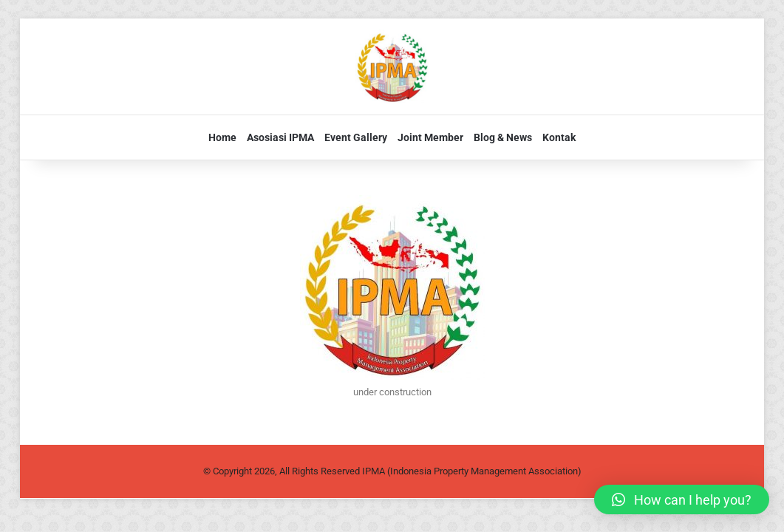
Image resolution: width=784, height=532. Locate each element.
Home (222, 137)
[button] (682, 499)
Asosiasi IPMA (280, 137)
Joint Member (430, 137)
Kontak (559, 137)
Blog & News (503, 137)
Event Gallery (356, 137)
